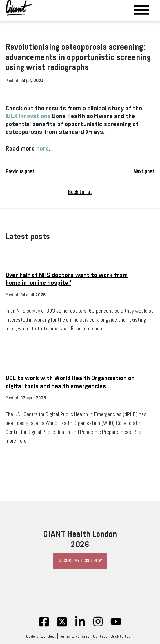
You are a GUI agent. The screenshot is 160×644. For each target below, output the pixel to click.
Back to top (122, 636)
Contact (100, 636)
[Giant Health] (19, 8)
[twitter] (62, 626)
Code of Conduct (41, 636)
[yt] (116, 626)
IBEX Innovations (28, 116)
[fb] (44, 626)
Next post (144, 171)
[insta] (98, 626)
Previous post (20, 171)
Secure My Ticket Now (80, 560)
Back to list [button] (80, 192)
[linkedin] (80, 626)
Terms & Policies (74, 636)
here (43, 148)
